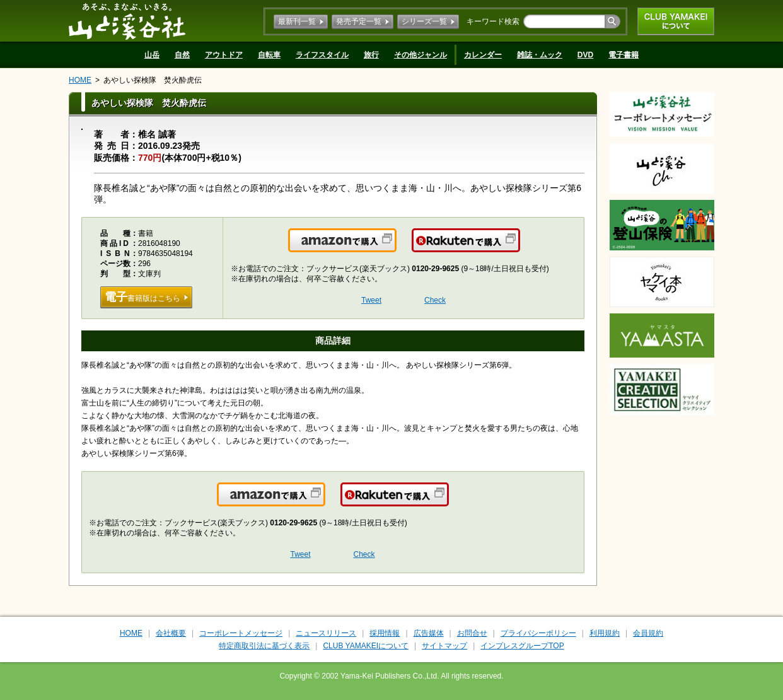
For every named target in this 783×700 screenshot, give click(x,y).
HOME (80, 80)
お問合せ (472, 633)
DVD (585, 55)
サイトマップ (444, 646)
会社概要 (171, 633)
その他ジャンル (420, 55)
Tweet (371, 300)
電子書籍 (623, 55)
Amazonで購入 (396, 248)
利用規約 (605, 633)
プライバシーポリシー (538, 633)
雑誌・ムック (540, 55)
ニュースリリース (326, 633)
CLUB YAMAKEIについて (676, 21)
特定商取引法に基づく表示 (264, 646)
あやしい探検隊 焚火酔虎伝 (153, 80)
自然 (182, 55)
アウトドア (224, 55)
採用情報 (385, 633)
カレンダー (483, 55)
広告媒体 (429, 633)
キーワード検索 (493, 21)
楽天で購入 (519, 248)
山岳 (152, 55)
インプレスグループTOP (522, 646)
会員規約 (648, 633)
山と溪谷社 (127, 21)
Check (435, 300)
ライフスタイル (322, 55)
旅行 (371, 55)
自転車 (269, 55)
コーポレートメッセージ (241, 633)
